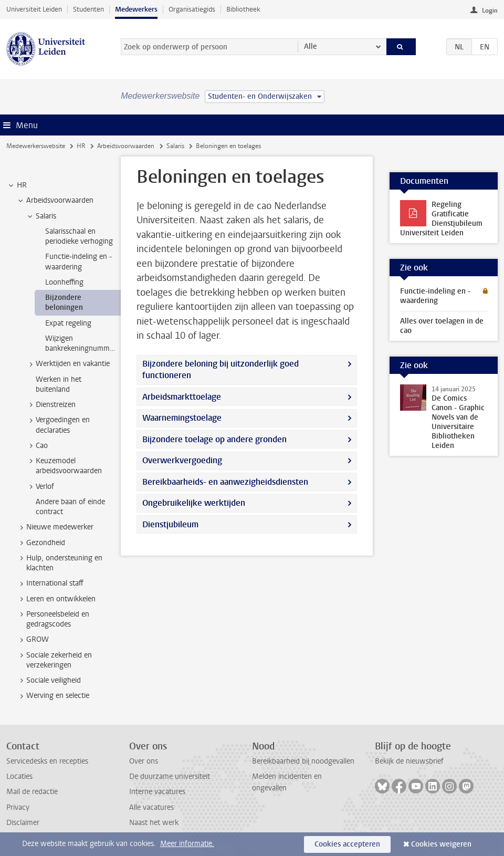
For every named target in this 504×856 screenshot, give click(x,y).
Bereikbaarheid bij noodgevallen (303, 761)
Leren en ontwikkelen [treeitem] (56, 599)
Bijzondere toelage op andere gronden (214, 439)
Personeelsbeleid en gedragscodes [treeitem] (53, 619)
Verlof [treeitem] (40, 487)
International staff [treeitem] (50, 583)
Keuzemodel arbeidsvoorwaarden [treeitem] (64, 466)
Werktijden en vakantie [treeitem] (68, 364)
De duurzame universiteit (170, 776)
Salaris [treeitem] (41, 216)
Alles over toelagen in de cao (442, 326)
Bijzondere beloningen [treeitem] (64, 302)
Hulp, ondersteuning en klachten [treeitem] (59, 563)
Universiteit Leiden (34, 9)
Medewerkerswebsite (36, 146)
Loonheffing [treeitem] (64, 282)
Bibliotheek (243, 9)
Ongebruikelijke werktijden (194, 503)
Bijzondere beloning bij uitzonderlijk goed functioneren (220, 369)
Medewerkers (136, 9)
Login (490, 11)
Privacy (18, 807)
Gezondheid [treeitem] (41, 543)
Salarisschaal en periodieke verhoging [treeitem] (79, 236)
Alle (311, 46)
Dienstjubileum (170, 524)
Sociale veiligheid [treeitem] (49, 681)
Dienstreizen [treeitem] (51, 405)
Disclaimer (23, 823)
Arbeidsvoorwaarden (126, 146)
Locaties (19, 776)
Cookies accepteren (347, 844)
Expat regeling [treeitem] (68, 323)
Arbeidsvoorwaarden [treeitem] (55, 201)
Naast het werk (154, 823)
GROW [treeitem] (33, 640)
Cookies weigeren (441, 844)
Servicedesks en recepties (47, 761)
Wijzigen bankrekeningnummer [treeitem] (81, 343)
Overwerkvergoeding (182, 460)
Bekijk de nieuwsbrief (409, 761)
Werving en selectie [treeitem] (53, 696)
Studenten (88, 9)
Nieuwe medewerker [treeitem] (55, 527)
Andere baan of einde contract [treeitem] (70, 507)
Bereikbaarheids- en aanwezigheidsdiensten (225, 482)
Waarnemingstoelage (182, 418)
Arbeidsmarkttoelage (182, 397)
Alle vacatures (151, 807)
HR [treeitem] (17, 185)
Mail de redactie (32, 792)
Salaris (175, 146)
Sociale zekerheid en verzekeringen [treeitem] (54, 660)
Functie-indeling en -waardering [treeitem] (78, 262)
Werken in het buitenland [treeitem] (59, 384)
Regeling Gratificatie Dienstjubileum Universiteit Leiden (441, 219)
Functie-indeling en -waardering (435, 296)
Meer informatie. (187, 844)
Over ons (144, 761)
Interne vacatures (157, 792)
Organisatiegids (192, 9)
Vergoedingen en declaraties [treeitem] (58, 425)
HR (81, 146)
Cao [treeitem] (37, 446)
